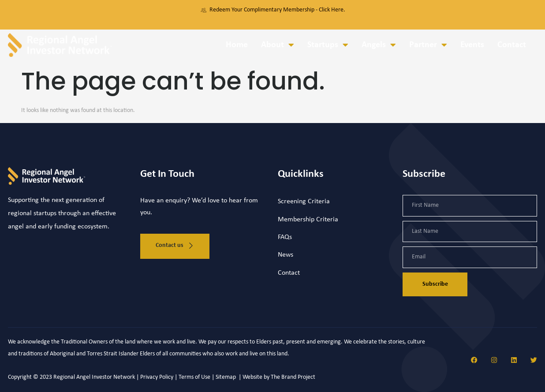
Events (472, 45)
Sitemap (226, 377)
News (286, 255)
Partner (428, 45)
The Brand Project (293, 377)
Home (237, 45)
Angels (379, 45)
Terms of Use (194, 377)
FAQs (285, 237)
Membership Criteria (308, 220)
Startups (328, 45)
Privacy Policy (157, 377)
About (278, 45)
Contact (512, 45)
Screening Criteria (304, 202)
